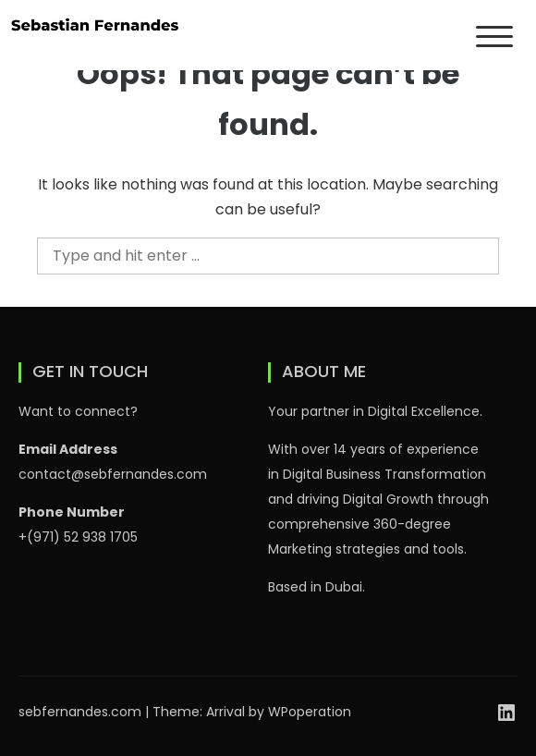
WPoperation (310, 712)
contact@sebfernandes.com (113, 474)
